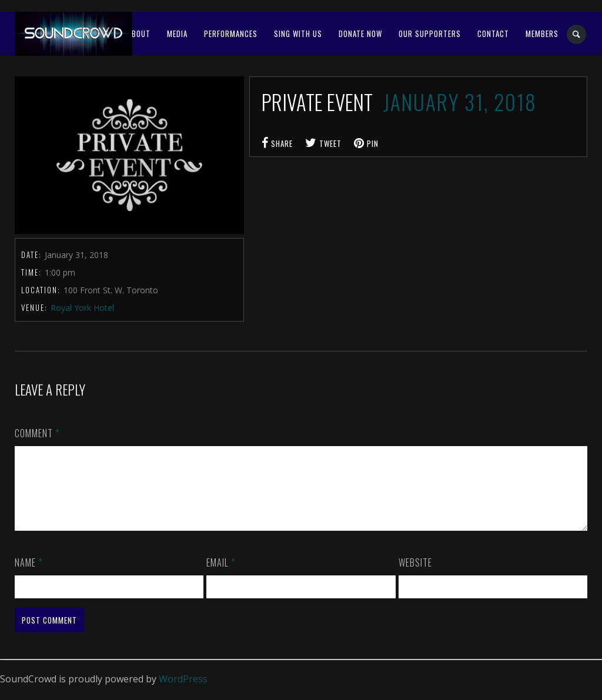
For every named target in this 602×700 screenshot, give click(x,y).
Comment (37, 433)
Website (415, 577)
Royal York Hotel (82, 308)
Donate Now (360, 34)
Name (29, 577)
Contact (493, 34)
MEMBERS (542, 34)
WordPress (183, 693)
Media (177, 34)
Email (221, 577)
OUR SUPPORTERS (430, 34)
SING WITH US (298, 34)
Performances (231, 34)
